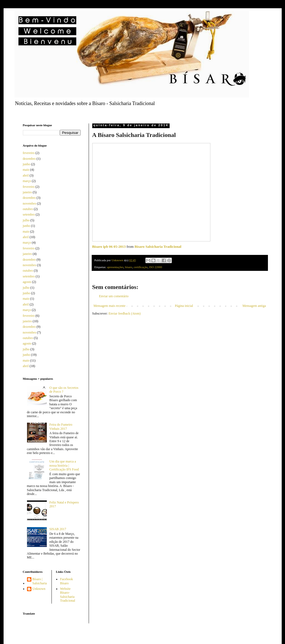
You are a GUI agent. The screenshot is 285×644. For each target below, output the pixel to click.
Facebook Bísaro (66, 581)
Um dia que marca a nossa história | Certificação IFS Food (64, 465)
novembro (30, 203)
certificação (141, 267)
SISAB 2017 (58, 529)
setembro (29, 214)
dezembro (29, 159)
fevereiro (29, 153)
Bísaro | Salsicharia (40, 581)
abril (26, 175)
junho (27, 164)
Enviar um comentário (114, 296)
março (27, 181)
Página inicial (184, 306)
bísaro (129, 267)
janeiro (27, 192)
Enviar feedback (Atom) (125, 313)
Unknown (39, 589)
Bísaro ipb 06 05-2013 (109, 247)
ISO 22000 (155, 267)
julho (26, 220)
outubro (28, 209)
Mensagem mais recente (110, 306)
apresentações (115, 267)
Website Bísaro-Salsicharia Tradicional (68, 595)
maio (26, 170)
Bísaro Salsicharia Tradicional (158, 247)
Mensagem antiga (254, 306)
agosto (27, 282)
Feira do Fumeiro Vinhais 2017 (61, 426)
